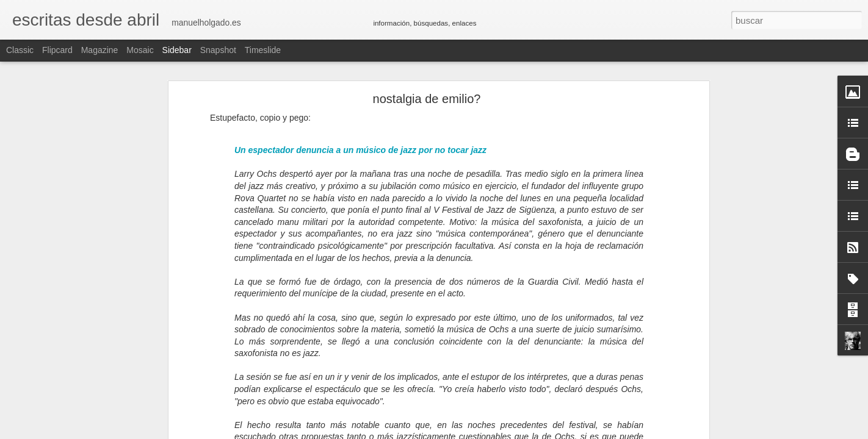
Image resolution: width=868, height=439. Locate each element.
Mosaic (140, 50)
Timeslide (263, 50)
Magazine (100, 50)
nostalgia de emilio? (427, 99)
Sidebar (177, 50)
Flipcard (57, 50)
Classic (20, 50)
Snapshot (218, 50)
